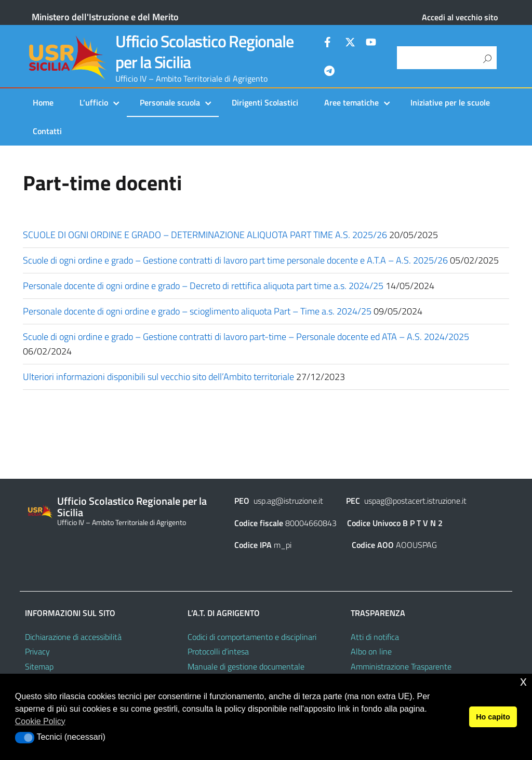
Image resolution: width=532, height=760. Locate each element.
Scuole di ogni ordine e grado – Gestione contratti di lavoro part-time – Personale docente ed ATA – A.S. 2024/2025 (246, 337)
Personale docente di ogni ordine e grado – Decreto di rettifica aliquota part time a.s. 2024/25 (203, 286)
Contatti (47, 131)
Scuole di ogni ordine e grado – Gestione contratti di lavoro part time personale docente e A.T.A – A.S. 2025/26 (235, 260)
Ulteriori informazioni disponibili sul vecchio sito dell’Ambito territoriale (158, 377)
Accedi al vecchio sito (460, 17)
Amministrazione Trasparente (401, 666)
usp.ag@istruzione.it (288, 501)
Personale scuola (170, 102)
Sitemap (39, 666)
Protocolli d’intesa (218, 651)
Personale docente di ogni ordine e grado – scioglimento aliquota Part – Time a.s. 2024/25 (197, 311)
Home (43, 102)
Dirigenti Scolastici (265, 102)
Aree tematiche (351, 102)
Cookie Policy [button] (40, 721)
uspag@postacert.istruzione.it (415, 501)
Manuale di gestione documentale (246, 666)
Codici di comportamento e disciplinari (252, 637)
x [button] (523, 681)
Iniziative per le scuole (450, 102)
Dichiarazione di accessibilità (73, 637)
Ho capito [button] (493, 717)
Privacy (37, 651)
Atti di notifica (375, 637)
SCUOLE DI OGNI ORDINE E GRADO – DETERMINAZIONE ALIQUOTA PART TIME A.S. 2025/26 (205, 235)
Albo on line (371, 651)
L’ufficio (94, 102)
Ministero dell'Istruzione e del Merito (105, 17)
